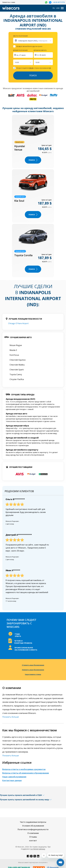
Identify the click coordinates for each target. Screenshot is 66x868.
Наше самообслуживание (14, 777)
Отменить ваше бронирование (33, 665)
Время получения (20, 50)
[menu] (62, 8)
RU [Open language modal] (54, 8)
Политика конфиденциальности (33, 829)
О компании (33, 833)
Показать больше (11, 717)
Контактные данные (12, 780)
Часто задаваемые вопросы (33, 822)
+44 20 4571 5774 (59, 2)
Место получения (20, 36)
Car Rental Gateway (38, 849)
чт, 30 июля (41, 55)
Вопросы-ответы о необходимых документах (24, 769)
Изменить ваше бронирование (33, 670)
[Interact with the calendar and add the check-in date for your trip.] (23, 55)
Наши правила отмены (33, 674)
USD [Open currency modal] (58, 8)
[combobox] (15, 62)
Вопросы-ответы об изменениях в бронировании (26, 773)
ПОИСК (33, 160)
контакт (33, 841)
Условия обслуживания (33, 826)
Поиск (33, 76)
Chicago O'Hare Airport (18, 323)
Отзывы (33, 837)
